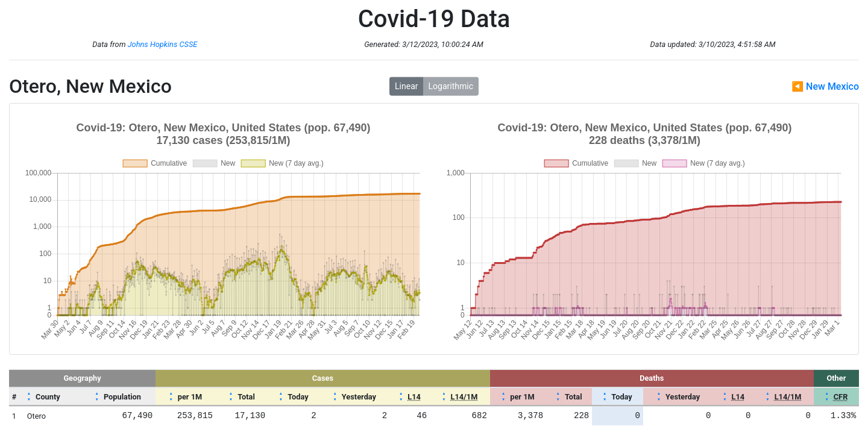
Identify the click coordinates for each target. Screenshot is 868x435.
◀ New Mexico (825, 86)
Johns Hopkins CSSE (163, 44)
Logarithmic (451, 86)
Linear (406, 86)
